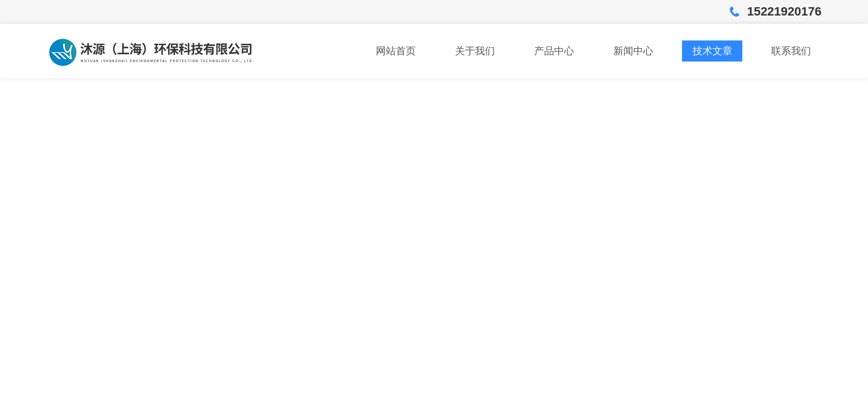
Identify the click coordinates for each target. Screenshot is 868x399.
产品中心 (554, 51)
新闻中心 (633, 51)
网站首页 (396, 51)
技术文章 (712, 51)
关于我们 (475, 51)
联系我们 (791, 51)
